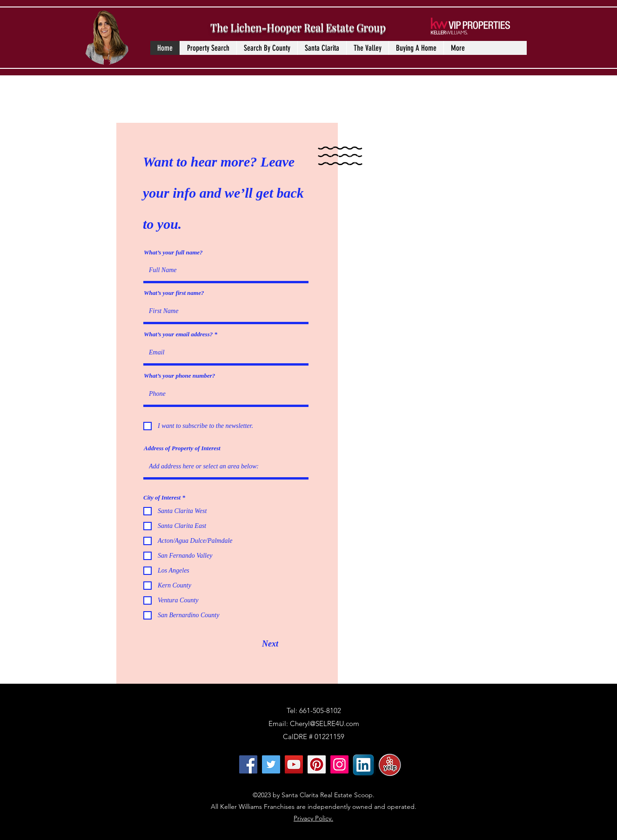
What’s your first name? (174, 293)
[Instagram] (339, 764)
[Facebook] (248, 764)
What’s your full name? (173, 252)
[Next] (270, 644)
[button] (267, 48)
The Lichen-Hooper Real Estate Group (298, 27)
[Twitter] (271, 764)
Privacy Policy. (313, 818)
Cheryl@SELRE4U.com (325, 723)
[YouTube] (294, 764)
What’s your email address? (178, 334)
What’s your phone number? (179, 376)
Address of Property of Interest (182, 448)
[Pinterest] (317, 764)
